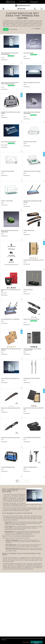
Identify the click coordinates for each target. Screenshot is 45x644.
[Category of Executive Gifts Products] (22, 22)
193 (7, 29)
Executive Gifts (14, 29)
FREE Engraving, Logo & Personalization (34, 2)
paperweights (19, 533)
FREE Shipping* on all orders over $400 (10, 2)
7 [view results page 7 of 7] (25, 481)
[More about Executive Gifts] (22, 529)
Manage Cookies (26, 642)
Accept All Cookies (36, 642)
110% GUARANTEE (22, 1)
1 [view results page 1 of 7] (17, 481)
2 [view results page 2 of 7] (20, 481)
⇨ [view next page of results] (28, 481)
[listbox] (39, 29)
